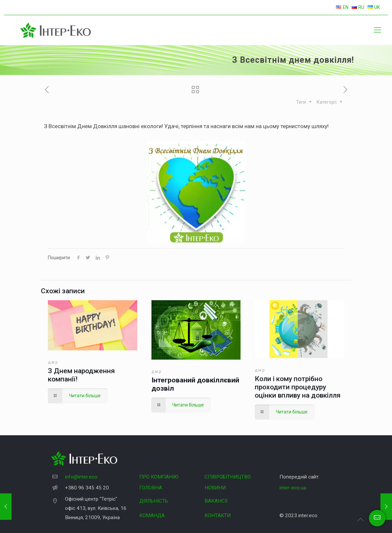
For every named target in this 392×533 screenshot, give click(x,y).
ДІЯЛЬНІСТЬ (154, 501)
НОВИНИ (215, 488)
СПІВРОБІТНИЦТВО (228, 477)
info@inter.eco (81, 477)
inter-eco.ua (293, 488)
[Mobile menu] (377, 30)
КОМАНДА (152, 515)
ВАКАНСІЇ (216, 501)
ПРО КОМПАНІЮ (159, 477)
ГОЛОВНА (151, 488)
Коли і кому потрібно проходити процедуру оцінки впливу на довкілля (298, 387)
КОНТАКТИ (218, 515)
